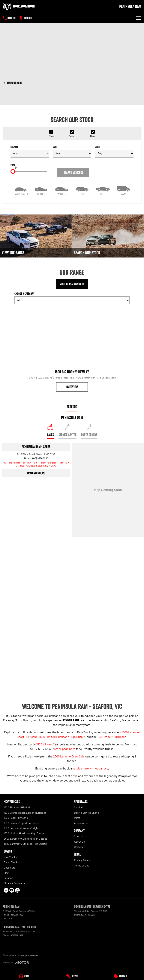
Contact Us (80, 836)
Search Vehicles (73, 173)
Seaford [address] (72, 407)
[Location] (50, 431)
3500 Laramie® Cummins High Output (25, 844)
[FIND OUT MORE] (12, 82)
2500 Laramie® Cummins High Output (25, 839)
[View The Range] (36, 236)
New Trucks (10, 857)
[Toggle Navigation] (139, 18)
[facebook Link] (6, 890)
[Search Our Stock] (108, 236)
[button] (72, 82)
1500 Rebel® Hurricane (112, 737)
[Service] (72, 976)
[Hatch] (21, 190)
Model (114, 152)
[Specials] (120, 976)
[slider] (13, 171)
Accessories (81, 823)
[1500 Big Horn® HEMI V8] (72, 349)
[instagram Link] (17, 890)
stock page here (65, 749)
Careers (78, 847)
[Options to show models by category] (72, 300)
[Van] (123, 190)
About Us (79, 842)
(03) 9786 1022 (40, 458)
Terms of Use (82, 865)
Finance (8, 878)
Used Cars (10, 868)
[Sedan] (41, 190)
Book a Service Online (86, 813)
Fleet (7, 873)
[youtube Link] (12, 890)
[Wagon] (62, 190)
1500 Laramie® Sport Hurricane (21, 823)
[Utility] (103, 190)
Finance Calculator (14, 883)
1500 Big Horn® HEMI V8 (17, 807)
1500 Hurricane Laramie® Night (21, 828)
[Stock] (24, 976)
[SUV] (82, 190)
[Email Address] (36, 464)
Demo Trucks (11, 862)
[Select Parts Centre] (89, 431)
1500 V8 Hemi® (45, 744)
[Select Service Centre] (67, 431)
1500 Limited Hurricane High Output (62, 737)
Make (72, 152)
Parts (77, 818)
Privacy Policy (82, 860)
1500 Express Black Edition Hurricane (25, 813)
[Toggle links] (16, 962)
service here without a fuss (90, 768)
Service (78, 807)
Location (30, 152)
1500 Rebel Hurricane (16, 818)
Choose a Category (72, 298)
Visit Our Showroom (72, 284)
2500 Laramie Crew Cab (69, 756)
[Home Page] (19, 7)
